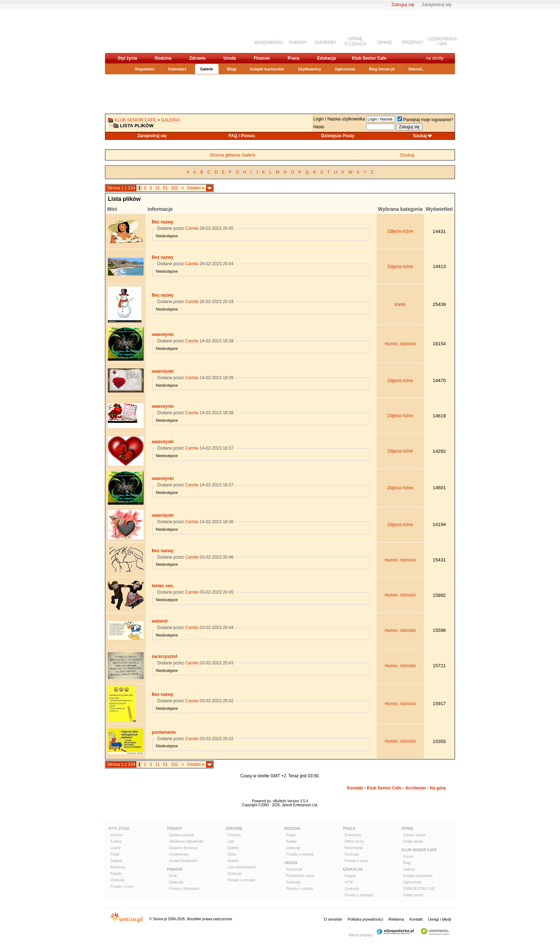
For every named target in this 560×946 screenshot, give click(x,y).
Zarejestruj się (436, 4)
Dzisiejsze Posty (338, 136)
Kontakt (355, 788)
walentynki (163, 335)
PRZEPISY (413, 43)
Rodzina (163, 58)
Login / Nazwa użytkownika (339, 119)
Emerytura (353, 835)
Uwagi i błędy (440, 919)
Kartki (400, 304)
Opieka (233, 848)
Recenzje (118, 867)
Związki (116, 861)
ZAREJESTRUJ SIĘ (419, 889)
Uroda (230, 58)
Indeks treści (413, 895)
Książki (116, 874)
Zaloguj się (403, 4)
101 (175, 188)
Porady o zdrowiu (241, 880)
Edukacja (327, 58)
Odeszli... (417, 69)
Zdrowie (197, 58)
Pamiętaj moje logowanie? (425, 120)
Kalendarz (177, 69)
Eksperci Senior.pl (183, 848)
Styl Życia (119, 829)
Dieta (232, 854)
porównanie (164, 732)
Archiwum (416, 788)
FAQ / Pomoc (242, 136)
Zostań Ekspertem (183, 861)
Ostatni (196, 188)
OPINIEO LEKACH (356, 41)
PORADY (298, 43)
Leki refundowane (242, 867)
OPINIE (385, 43)
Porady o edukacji (359, 895)
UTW (349, 882)
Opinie (407, 829)
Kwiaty (291, 841)
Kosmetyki (294, 869)
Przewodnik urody (300, 876)
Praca (293, 58)
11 (157, 188)
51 (165, 188)
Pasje (115, 854)
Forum (408, 856)
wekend (160, 621)
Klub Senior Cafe (369, 58)
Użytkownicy (309, 69)
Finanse (262, 58)
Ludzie (116, 848)
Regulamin (145, 69)
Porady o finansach (184, 889)
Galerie (207, 69)
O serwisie (333, 919)
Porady (175, 829)
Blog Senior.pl (382, 69)
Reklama (396, 919)
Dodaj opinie (413, 841)
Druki (173, 876)
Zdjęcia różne (400, 231)
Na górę (438, 788)
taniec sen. (163, 586)
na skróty (435, 58)
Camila (192, 228)
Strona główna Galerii (232, 155)
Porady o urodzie (300, 889)
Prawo (291, 835)
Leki (231, 841)
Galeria (170, 120)
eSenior (116, 835)
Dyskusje (118, 880)
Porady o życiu (122, 886)
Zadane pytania (181, 835)
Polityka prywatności (365, 919)
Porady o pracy (357, 861)
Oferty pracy (354, 841)
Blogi (232, 69)
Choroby (234, 835)
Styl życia (127, 58)
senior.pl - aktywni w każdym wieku (143, 31)
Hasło (319, 127)
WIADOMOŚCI (269, 43)
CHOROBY (326, 43)
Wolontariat (354, 848)
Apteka (233, 861)
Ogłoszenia (345, 69)
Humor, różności (400, 344)
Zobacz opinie (414, 835)
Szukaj (420, 136)
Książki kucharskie (267, 69)
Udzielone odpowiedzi (186, 841)
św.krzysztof (164, 657)
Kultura (116, 841)
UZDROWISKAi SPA (442, 41)
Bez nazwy (163, 222)
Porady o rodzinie (300, 854)
